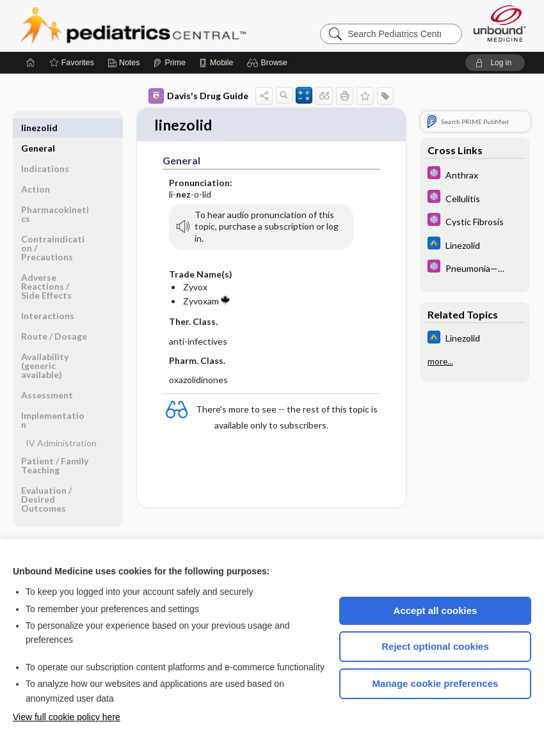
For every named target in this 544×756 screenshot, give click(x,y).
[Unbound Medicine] (500, 23)
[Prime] (169, 63)
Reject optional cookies (435, 646)
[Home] (31, 63)
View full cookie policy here (67, 717)
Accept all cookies (436, 610)
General (38, 128)
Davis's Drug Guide (198, 96)
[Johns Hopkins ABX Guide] (475, 245)
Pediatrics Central (179, 26)
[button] (269, 63)
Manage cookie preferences (436, 683)
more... (440, 361)
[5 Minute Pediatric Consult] (475, 174)
